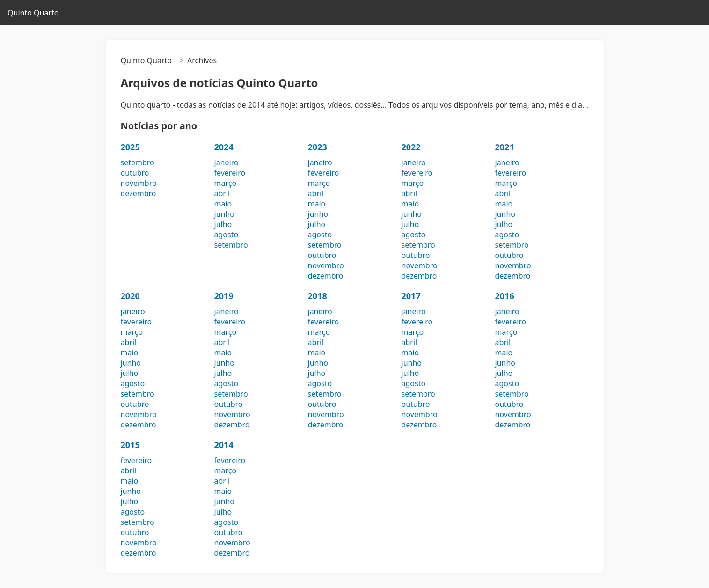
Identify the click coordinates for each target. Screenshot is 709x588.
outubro (135, 173)
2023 (318, 147)
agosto (227, 235)
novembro (139, 183)
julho (223, 224)
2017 (411, 296)
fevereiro (230, 173)
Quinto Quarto (33, 13)
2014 (224, 445)
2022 (411, 147)
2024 (224, 147)
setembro (138, 162)
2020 (130, 296)
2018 (318, 296)
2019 (224, 296)
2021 (505, 147)
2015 (130, 445)
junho (224, 214)
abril (222, 193)
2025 (130, 147)
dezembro (139, 193)
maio (223, 204)
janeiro (227, 162)
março (226, 183)
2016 (505, 296)
